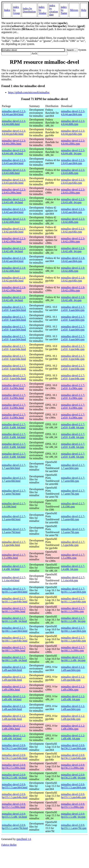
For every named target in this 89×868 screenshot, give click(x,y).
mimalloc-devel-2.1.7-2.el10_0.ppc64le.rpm (73, 348)
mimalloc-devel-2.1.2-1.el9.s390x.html (14, 688)
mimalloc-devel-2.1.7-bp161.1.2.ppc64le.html (15, 600)
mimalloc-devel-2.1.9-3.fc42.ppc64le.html (14, 279)
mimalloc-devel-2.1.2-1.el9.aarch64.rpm (73, 669)
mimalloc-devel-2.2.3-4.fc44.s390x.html (14, 142)
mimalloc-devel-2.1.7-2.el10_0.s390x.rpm (73, 387)
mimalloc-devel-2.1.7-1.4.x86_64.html (14, 568)
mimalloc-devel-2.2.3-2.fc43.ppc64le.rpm (73, 181)
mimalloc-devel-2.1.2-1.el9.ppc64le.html (14, 678)
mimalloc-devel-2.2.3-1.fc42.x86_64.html (14, 250)
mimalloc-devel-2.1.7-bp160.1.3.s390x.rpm (73, 649)
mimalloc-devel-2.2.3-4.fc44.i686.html (14, 123)
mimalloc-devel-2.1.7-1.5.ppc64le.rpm (73, 543)
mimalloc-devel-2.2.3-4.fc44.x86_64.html (14, 152)
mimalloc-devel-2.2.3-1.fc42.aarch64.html (14, 211)
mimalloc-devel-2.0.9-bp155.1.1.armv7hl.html (15, 827)
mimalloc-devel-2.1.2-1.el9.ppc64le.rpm (73, 678)
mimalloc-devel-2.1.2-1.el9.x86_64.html (14, 698)
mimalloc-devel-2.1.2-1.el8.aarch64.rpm (73, 708)
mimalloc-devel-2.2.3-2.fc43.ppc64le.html (14, 181)
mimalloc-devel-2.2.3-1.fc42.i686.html (14, 220)
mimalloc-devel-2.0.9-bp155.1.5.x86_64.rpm (73, 815)
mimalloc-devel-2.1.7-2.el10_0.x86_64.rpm (73, 426)
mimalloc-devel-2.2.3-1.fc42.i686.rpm (73, 220)
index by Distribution (29, 10)
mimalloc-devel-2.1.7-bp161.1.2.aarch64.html (15, 590)
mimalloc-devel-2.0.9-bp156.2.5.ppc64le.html (15, 757)
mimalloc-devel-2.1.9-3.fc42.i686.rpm (73, 269)
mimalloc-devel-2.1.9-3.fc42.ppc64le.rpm (73, 279)
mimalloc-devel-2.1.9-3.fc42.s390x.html (14, 289)
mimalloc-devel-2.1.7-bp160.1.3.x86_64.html (14, 659)
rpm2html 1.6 (24, 839)
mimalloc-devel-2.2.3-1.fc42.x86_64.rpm (73, 250)
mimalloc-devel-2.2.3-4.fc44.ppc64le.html (14, 132)
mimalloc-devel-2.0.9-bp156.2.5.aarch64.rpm (73, 747)
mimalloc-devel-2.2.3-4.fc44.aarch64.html (14, 113)
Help (84, 10)
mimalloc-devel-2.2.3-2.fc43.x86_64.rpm (73, 201)
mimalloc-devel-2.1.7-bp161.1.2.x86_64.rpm (73, 620)
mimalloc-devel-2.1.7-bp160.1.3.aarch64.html (15, 629)
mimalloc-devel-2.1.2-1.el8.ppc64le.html (14, 717)
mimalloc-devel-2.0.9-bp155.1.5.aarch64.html (15, 786)
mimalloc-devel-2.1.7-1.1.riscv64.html (14, 579)
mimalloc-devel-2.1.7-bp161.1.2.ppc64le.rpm (73, 600)
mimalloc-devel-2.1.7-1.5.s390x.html (14, 556)
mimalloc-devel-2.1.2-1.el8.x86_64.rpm (73, 737)
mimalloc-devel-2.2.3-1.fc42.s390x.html (14, 240)
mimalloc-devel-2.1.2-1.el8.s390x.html (14, 727)
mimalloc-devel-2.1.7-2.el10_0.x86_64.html (14, 426)
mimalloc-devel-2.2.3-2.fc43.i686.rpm (73, 171)
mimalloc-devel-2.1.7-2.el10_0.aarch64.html (14, 308)
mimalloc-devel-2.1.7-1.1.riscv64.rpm (73, 579)
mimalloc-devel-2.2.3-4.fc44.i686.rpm (73, 123)
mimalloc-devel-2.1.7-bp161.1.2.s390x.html (14, 610)
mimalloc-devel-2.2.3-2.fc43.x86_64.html (14, 201)
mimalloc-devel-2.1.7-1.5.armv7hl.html (14, 531)
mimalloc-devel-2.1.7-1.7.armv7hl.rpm (73, 492)
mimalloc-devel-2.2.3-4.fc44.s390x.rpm (73, 142)
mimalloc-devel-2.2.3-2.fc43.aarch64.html (14, 162)
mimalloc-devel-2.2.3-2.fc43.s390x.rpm (73, 191)
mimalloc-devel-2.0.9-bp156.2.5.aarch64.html (15, 747)
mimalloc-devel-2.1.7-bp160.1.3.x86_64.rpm (73, 659)
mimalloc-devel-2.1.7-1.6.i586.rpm (73, 505)
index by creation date (54, 10)
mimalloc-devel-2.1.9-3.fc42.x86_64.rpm (73, 299)
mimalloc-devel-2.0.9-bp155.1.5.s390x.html (14, 805)
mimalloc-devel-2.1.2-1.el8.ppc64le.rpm (73, 717)
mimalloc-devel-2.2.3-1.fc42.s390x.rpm (73, 240)
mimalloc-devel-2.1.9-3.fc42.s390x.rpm (73, 289)
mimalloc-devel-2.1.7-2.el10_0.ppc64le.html (14, 348)
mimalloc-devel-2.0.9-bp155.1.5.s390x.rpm (73, 805)
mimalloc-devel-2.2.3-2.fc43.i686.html (14, 171)
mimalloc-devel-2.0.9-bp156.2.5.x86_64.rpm (73, 776)
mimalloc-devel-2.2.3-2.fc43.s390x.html (14, 191)
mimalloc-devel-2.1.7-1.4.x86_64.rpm (73, 568)
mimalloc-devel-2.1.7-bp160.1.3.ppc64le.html (15, 639)
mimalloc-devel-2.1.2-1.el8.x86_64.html (14, 737)
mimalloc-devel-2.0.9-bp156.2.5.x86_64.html (14, 776)
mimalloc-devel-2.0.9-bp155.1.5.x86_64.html (14, 815)
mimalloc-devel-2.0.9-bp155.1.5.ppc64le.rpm (73, 796)
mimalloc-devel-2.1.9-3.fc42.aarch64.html (14, 260)
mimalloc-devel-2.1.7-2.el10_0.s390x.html (14, 387)
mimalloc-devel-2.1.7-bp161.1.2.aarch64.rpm (73, 590)
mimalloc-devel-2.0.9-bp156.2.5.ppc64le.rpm (73, 757)
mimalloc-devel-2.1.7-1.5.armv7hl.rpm (73, 531)
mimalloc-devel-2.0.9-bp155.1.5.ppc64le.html (15, 796)
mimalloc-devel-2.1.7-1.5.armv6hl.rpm (73, 518)
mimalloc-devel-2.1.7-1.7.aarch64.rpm (73, 467)
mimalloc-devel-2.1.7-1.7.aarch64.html (14, 467)
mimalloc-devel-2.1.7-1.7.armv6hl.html (14, 479)
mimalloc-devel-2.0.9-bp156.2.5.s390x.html (14, 766)
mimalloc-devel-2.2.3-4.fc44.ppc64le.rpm (73, 132)
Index (7, 10)
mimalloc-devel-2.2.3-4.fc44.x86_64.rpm (73, 152)
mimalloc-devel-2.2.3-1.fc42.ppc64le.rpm (73, 230)
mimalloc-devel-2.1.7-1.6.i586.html (14, 505)
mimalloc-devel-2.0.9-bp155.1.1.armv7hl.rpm (74, 827)
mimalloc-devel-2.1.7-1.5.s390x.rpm (73, 556)
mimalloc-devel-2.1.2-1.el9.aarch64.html (14, 669)
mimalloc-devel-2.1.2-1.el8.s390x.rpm (73, 727)
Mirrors (74, 10)
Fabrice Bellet (9, 845)
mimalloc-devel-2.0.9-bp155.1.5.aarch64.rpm (73, 786)
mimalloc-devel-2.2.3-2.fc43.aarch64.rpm (73, 162)
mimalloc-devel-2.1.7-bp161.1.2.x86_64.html (14, 620)
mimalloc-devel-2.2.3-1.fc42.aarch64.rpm (73, 211)
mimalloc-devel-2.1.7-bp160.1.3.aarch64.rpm (73, 629)
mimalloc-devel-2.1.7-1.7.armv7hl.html (14, 492)
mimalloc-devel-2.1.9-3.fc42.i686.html (14, 269)
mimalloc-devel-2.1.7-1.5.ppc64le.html (14, 543)
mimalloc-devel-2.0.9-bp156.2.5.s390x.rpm (73, 766)
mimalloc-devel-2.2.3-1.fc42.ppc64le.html (14, 230)
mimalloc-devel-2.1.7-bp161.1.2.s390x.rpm (73, 610)
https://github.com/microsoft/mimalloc (29, 92)
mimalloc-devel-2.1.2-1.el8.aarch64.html (14, 708)
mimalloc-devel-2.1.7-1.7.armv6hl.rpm (73, 479)
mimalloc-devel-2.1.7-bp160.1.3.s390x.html (14, 649)
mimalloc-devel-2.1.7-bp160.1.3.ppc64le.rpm (73, 639)
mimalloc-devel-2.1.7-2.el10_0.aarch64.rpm (73, 308)
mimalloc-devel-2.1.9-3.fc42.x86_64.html (14, 299)
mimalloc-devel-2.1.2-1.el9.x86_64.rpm (73, 698)
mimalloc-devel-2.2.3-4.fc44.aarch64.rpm (73, 113)
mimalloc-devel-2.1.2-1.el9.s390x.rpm (73, 688)
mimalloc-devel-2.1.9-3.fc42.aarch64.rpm (73, 260)
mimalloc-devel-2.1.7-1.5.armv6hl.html (14, 518)
